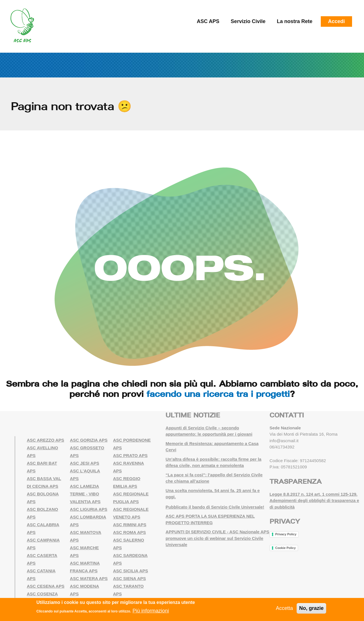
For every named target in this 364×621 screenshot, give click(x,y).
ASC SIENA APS (130, 578)
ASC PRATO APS (130, 455)
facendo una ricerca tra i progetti (218, 394)
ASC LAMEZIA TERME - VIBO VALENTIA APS (85, 494)
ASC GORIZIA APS (89, 440)
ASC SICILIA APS (131, 571)
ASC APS (208, 21)
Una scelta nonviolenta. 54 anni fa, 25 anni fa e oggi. (213, 494)
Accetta (284, 608)
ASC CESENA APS (45, 586)
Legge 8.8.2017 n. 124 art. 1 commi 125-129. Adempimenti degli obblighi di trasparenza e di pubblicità (314, 501)
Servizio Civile (248, 21)
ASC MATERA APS (89, 578)
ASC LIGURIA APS (89, 509)
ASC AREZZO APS (45, 440)
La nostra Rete (294, 21)
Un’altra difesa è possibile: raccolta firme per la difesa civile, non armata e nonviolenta (213, 462)
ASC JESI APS (85, 463)
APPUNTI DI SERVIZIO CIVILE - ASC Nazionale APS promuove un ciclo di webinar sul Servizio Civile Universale (217, 538)
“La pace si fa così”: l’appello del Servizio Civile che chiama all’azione (214, 478)
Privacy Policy (286, 534)
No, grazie (311, 608)
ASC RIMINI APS (130, 525)
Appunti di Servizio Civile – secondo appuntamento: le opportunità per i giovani (209, 431)
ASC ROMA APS (130, 532)
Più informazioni (151, 611)
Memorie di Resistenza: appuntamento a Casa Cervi (212, 447)
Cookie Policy (286, 548)
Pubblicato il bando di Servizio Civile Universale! (215, 507)
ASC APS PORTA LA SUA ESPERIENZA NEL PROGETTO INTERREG (210, 519)
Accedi (336, 21)
